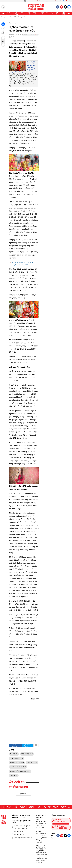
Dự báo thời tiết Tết (16, 758)
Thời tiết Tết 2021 (27, 754)
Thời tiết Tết (14, 754)
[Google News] (30, 37)
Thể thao (22, 13)
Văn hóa (43, 13)
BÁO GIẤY (28, 1)
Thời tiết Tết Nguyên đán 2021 (20, 771)
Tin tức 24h (16, 13)
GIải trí (52, 13)
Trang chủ (4, 17)
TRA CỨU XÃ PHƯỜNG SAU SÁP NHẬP (43, 1)
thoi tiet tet (14, 775)
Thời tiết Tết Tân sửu (17, 763)
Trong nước (22, 17)
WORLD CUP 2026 (9, 13)
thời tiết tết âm (32, 763)
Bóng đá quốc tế (36, 13)
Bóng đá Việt (28, 13)
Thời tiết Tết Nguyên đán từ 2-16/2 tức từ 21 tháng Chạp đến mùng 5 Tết (24, 264)
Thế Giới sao (57, 13)
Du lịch (47, 13)
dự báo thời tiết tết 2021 (18, 767)
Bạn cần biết (64, 13)
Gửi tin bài (58, 1)
